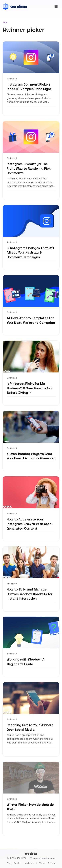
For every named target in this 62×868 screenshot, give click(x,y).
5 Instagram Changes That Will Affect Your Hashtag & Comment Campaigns (30, 252)
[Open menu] (56, 7)
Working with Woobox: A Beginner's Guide (26, 662)
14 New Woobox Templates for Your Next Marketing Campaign (31, 320)
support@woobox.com (43, 858)
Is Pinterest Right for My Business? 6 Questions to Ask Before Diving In (29, 388)
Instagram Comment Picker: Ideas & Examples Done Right (29, 87)
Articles (18, 863)
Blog (9, 863)
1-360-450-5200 (17, 858)
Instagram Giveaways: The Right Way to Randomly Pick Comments (29, 168)
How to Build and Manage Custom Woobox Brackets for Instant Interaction (30, 594)
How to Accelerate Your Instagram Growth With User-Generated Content (29, 524)
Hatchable (29, 863)
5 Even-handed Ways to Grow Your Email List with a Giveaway (31, 456)
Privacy (52, 863)
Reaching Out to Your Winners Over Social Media (30, 727)
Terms (42, 863)
